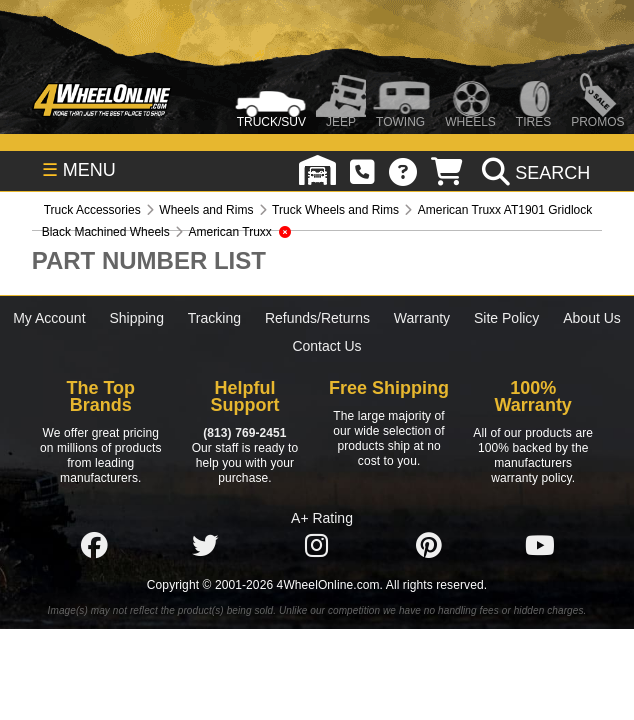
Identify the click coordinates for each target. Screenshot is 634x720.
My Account (49, 318)
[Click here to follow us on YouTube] (540, 546)
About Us (592, 318)
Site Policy (506, 318)
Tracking (214, 318)
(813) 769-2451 (244, 433)
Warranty (422, 318)
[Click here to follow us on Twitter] (205, 546)
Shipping (136, 318)
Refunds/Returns (317, 318)
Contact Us (326, 346)
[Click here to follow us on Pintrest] (429, 546)
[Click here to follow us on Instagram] (317, 546)
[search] (533, 173)
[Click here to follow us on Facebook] (94, 546)
